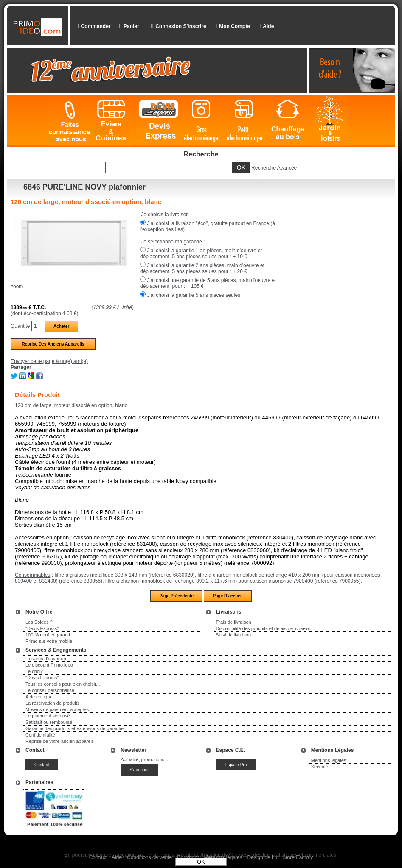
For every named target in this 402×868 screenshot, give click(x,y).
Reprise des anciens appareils (53, 344)
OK (201, 862)
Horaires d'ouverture (46, 659)
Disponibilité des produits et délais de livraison (264, 628)
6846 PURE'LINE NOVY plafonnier (84, 187)
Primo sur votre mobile (49, 641)
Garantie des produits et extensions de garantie (74, 728)
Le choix (34, 671)
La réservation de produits (52, 703)
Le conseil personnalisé (50, 690)
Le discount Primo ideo (49, 665)
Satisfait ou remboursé (49, 722)
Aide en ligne (39, 697)
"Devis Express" (42, 628)
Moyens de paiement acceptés (57, 709)
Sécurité (320, 767)
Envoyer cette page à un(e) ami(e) (49, 361)
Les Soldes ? (39, 622)
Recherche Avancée (274, 168)
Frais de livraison (234, 622)
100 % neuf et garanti (48, 635)
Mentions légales (329, 760)
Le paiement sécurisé (48, 716)
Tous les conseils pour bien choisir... (63, 684)
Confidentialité (40, 735)
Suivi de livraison (234, 635)
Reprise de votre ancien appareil (59, 741)
